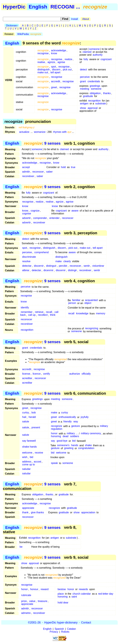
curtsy (26, 413)
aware (75, 211)
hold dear (63, 603)
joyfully (85, 417)
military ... (72, 434)
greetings (95, 86)
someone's (63, 445)
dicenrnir (48, 270)
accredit (56, 81)
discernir (39, 266)
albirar (26, 270)
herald (32, 417)
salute (26, 422)
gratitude (88, 96)
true (73, 167)
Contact (86, 622)
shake (88, 445)
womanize (40, 132)
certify (46, 374)
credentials (94, 81)
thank (25, 512)
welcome (27, 453)
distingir (72, 270)
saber (49, 172)
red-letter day (106, 594)
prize (24, 601)
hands (75, 445)
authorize (75, 374)
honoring (56, 436)
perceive (85, 77)
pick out (67, 70)
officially (86, 374)
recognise (43, 53)
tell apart (55, 72)
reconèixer (28, 176)
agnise (61, 62)
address (27, 462)
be (21, 547)
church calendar (82, 594)
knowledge (82, 314)
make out (43, 72)
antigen (84, 104)
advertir (26, 218)
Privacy (54, 632)
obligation (95, 93)
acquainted (91, 300)
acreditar (27, 378)
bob (34, 413)
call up (32, 315)
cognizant (106, 59)
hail (24, 417)
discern (56, 70)
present (36, 428)
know (54, 53)
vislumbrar (98, 266)
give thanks (37, 512)
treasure (42, 601)
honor (54, 434)
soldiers (75, 436)
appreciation (88, 512)
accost (37, 462)
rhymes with (62, 132)
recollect (43, 315)
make (59, 261)
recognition (94, 101)
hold (63, 167)
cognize (35, 211)
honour (34, 589)
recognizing (92, 328)
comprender (40, 218)
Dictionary (12, 26)
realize (68, 59)
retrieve (39, 312)
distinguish (44, 70)
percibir (63, 266)
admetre (26, 613)
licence (37, 374)
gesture (76, 426)
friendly (68, 422)
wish (25, 457)
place (61, 594)
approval (93, 108)
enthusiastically (67, 417)
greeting (69, 448)
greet (54, 87)
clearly (67, 261)
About (86, 19)
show (83, 108)
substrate (101, 104)
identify (25, 308)
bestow (62, 589)
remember (27, 312)
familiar (76, 300)
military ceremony (91, 434)
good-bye (62, 441)
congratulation (86, 448)
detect (84, 70)
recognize (56, 426)
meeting (85, 89)
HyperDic (14, 7)
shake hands (29, 447)
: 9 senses (42, 143)
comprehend (42, 252)
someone (94, 49)
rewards (83, 589)
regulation (57, 429)
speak (54, 463)
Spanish (59, 629)
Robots (65, 632)
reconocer (38, 172)
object (88, 303)
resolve (26, 261)
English (38, 7)
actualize (24, 132)
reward (45, 589)
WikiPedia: (29, 34)
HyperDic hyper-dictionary (61, 622)
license (26, 374)
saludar (26, 469)
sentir (87, 266)
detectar (27, 266)
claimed (87, 52)
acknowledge (59, 50)
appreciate (28, 508)
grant (83, 81)
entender (54, 218)
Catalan (72, 629)
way (76, 422)
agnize (51, 62)
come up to (29, 465)
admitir (26, 172)
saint (74, 597)
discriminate (29, 257)
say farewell (29, 441)
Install (75, 19)
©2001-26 (34, 622)
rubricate (26, 595)
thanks (107, 93)
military (104, 426)
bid (74, 441)
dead (66, 436)
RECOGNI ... (65, 7)
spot (53, 67)
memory (101, 314)
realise (41, 62)
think (53, 315)
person (72, 303)
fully (86, 59)
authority (98, 55)
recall (49, 312)
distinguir (51, 266)
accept (26, 167)
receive (39, 453)
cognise (27, 214)
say (53, 441)
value (32, 601)
